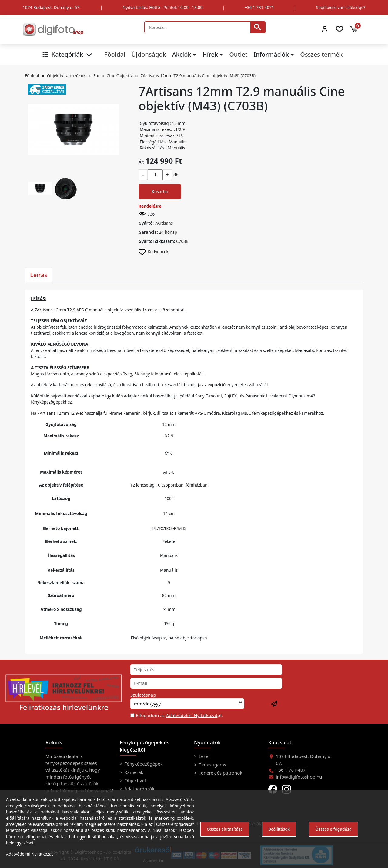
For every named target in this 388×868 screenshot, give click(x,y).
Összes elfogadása (333, 829)
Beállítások (279, 829)
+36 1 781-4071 (259, 7)
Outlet (238, 54)
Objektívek (135, 780)
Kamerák (133, 772)
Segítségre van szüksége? (341, 7)
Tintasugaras (212, 765)
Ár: (141, 162)
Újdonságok (149, 54)
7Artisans (164, 223)
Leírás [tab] (39, 275)
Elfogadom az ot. (179, 715)
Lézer (204, 756)
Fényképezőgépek (143, 764)
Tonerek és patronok (220, 773)
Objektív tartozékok (66, 76)
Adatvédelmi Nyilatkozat (192, 715)
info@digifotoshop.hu (299, 777)
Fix (96, 76)
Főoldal (115, 54)
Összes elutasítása (225, 829)
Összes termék (321, 54)
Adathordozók (139, 789)
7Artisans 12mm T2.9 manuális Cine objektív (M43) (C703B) (198, 76)
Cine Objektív (120, 76)
